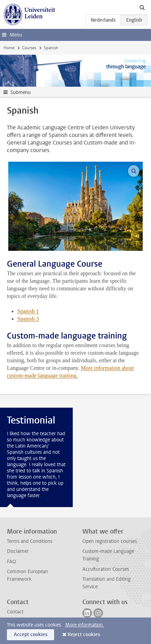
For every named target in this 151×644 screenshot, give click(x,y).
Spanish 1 (28, 311)
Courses (29, 48)
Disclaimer (18, 551)
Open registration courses (110, 541)
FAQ (11, 562)
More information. (85, 625)
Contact (15, 612)
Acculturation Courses (106, 569)
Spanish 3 (28, 319)
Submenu (21, 92)
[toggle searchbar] (142, 7)
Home (9, 48)
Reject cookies (84, 635)
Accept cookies (31, 635)
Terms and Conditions (30, 541)
